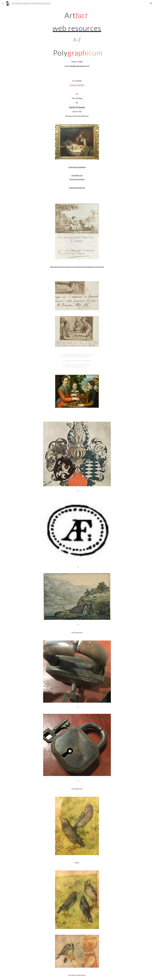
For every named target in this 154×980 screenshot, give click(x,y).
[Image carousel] (77, 457)
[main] (77, 39)
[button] (3, 3)
